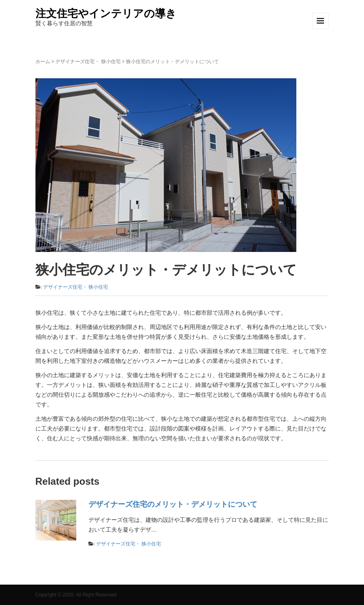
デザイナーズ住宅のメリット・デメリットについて (173, 504)
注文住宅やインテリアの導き (106, 13)
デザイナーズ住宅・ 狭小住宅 (88, 62)
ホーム (43, 62)
